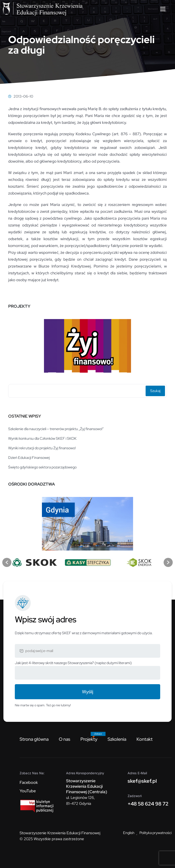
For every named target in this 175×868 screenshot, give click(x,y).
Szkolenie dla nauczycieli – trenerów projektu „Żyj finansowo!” (56, 429)
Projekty (89, 739)
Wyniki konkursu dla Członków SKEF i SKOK (42, 438)
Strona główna (34, 739)
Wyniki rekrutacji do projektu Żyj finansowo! (42, 448)
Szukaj (155, 391)
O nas (64, 739)
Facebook (29, 782)
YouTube (28, 791)
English (129, 833)
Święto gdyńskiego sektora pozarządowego (42, 467)
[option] (87, 344)
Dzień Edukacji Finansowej (29, 458)
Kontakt (145, 739)
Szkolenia (117, 739)
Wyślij (88, 692)
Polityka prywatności (156, 833)
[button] (7, 562)
